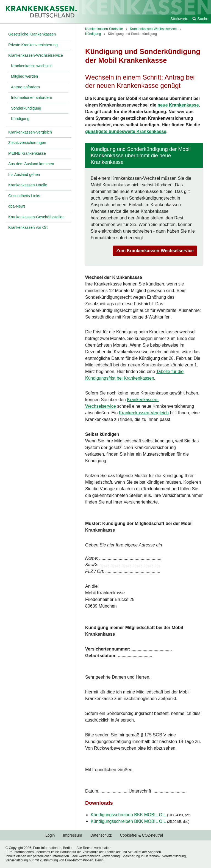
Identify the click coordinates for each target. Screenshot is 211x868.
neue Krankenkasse (178, 105)
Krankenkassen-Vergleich (144, 413)
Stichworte (179, 19)
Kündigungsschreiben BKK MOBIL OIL (141, 815)
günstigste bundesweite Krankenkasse (126, 131)
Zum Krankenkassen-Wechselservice (155, 251)
